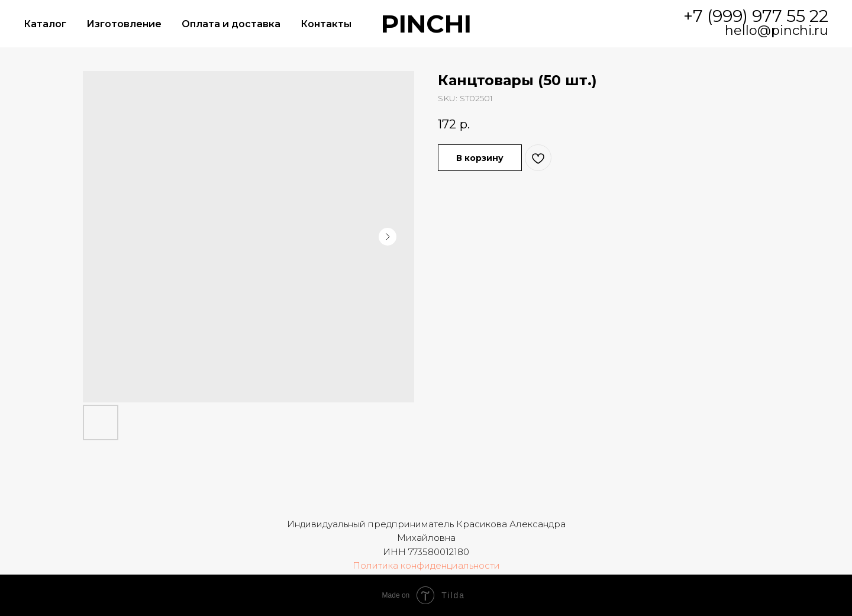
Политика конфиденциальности (426, 565)
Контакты (326, 24)
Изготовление (124, 24)
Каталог (45, 24)
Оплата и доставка (231, 24)
